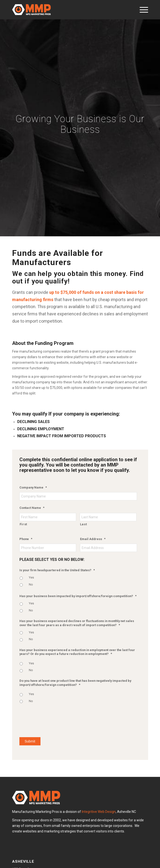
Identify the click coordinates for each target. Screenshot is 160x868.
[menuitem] (141, 10)
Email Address (93, 539)
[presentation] (56, 719)
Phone (26, 539)
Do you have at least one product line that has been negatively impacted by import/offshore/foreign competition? (75, 683)
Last (84, 524)
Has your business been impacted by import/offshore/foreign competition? (78, 596)
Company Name (33, 487)
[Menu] (141, 10)
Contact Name (32, 508)
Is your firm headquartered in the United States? (57, 570)
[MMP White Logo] (67, 10)
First (23, 524)
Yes (31, 577)
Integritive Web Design (99, 812)
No (31, 584)
